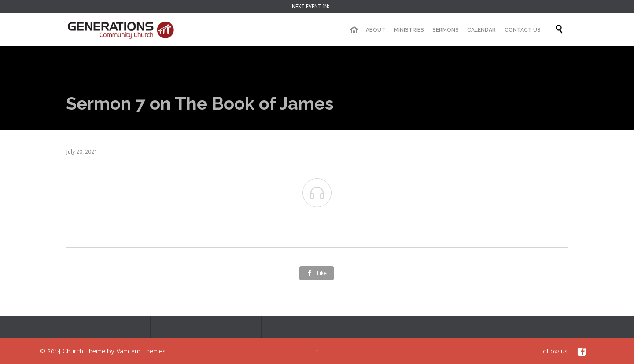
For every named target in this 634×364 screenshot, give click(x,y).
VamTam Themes (141, 351)
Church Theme (84, 351)
